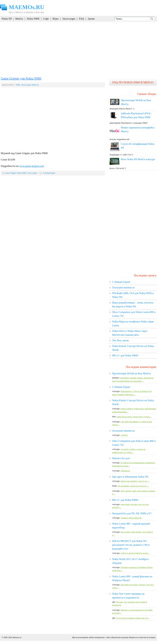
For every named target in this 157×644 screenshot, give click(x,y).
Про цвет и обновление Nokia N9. (130, 477)
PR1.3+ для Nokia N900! (125, 356)
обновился (125, 471)
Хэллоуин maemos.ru (123, 288)
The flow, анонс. (121, 340)
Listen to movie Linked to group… (135, 553)
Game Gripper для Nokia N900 (21, 78)
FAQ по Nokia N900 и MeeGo (133, 82)
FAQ (81, 19)
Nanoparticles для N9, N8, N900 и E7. (132, 513)
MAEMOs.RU (27, 7)
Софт (46, 19)
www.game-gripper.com (32, 166)
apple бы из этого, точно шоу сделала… (134, 417)
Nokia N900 (33, 19)
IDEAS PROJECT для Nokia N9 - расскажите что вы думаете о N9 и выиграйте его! (131, 545)
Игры (56, 19)
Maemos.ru (17, 637)
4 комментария (49, 173)
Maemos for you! (121, 458)
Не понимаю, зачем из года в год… (133, 486)
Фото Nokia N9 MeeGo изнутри (138, 159)
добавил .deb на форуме (131, 518)
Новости (35, 85)
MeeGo (19, 19)
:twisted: (124, 435)
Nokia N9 (7, 19)
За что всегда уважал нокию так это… (133, 618)
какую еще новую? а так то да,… (135, 481)
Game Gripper (10, 173)
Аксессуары (69, 19)
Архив (91, 19)
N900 (18, 85)
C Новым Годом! (121, 282)
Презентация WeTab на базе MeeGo (131, 373)
